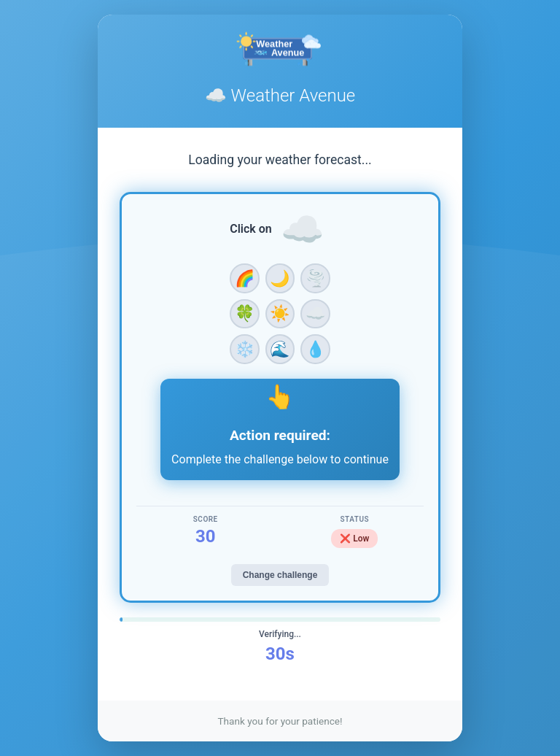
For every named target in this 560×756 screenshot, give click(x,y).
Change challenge (280, 575)
